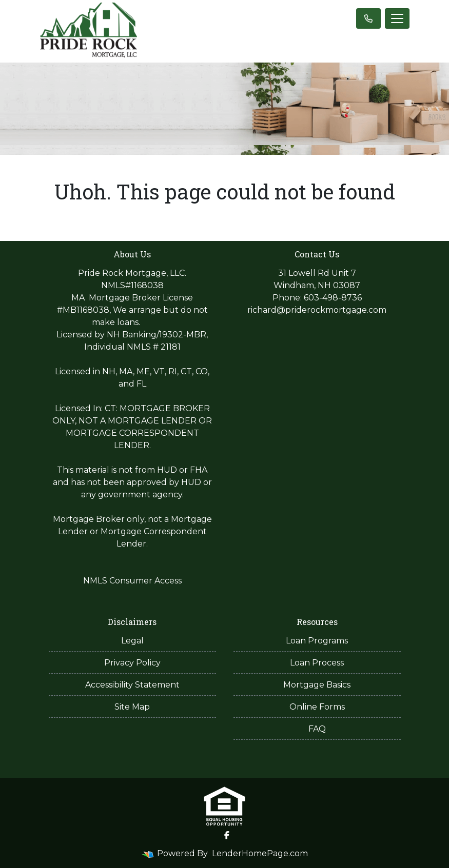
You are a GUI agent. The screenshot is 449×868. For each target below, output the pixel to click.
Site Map (132, 707)
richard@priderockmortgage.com (317, 310)
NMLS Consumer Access (132, 581)
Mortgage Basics (317, 685)
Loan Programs (317, 641)
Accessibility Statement (132, 685)
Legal (132, 641)
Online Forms (317, 707)
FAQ (317, 729)
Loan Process (317, 663)
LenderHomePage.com (260, 853)
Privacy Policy (132, 663)
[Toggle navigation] (397, 18)
